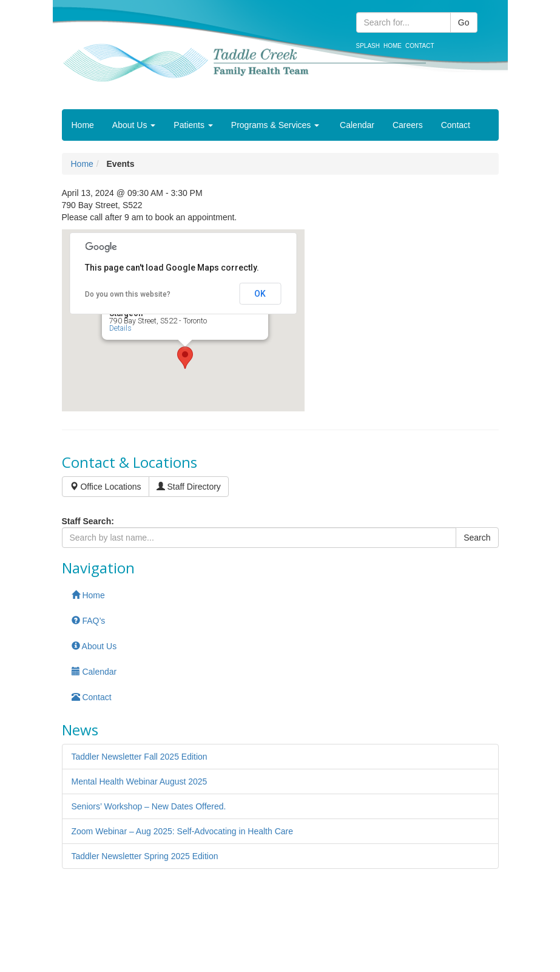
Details (120, 328)
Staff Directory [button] (189, 487)
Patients (193, 125)
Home (393, 46)
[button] (185, 358)
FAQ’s (89, 621)
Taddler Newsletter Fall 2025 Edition (140, 757)
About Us (134, 125)
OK (260, 294)
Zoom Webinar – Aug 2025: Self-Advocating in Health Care (183, 831)
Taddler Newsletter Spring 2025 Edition (145, 856)
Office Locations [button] (106, 487)
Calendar (356, 125)
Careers (408, 125)
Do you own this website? (128, 294)
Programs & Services (275, 125)
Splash (368, 46)
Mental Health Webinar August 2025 (140, 781)
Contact (420, 46)
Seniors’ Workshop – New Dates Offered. (149, 806)
